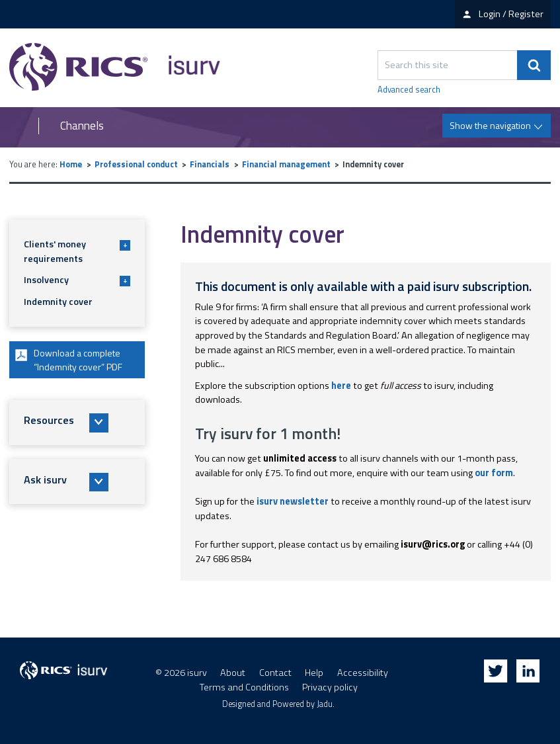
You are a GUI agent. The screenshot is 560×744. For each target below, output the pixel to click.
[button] (77, 423)
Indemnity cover (58, 302)
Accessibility (363, 673)
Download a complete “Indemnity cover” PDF (69, 360)
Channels (82, 126)
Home (71, 164)
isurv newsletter (293, 501)
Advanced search (409, 90)
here (341, 386)
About (233, 673)
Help (314, 673)
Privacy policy (330, 687)
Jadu (325, 704)
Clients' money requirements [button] (77, 251)
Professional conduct (136, 164)
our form (494, 473)
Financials (210, 164)
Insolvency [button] (77, 280)
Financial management (286, 164)
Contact (275, 673)
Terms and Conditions (244, 687)
